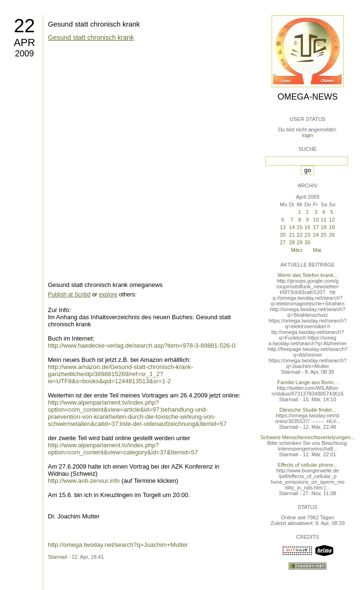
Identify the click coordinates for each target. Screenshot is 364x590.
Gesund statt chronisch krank (94, 24)
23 (307, 235)
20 (282, 235)
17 (316, 227)
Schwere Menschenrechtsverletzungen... (308, 437)
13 (282, 227)
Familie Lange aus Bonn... (308, 382)
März (297, 250)
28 (292, 242)
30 (307, 242)
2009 (24, 54)
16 (307, 227)
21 (292, 235)
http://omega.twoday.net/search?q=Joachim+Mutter (118, 545)
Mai (317, 250)
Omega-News (307, 97)
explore (108, 295)
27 (282, 242)
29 (300, 242)
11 (324, 220)
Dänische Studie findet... (307, 410)
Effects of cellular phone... (308, 465)
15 (300, 227)
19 (332, 227)
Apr (24, 42)
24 (316, 235)
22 (24, 26)
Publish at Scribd (69, 295)
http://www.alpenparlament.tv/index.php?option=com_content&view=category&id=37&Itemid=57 (123, 449)
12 (332, 220)
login (307, 135)
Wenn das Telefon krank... (308, 275)
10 (316, 220)
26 (332, 235)
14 (292, 227)
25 (324, 235)
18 (324, 227)
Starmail (57, 557)
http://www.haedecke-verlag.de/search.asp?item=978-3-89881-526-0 (142, 346)
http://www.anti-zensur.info (84, 481)
